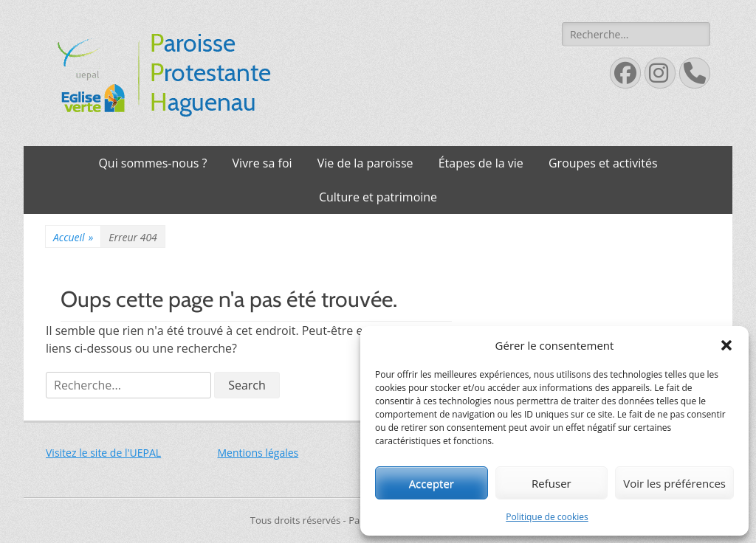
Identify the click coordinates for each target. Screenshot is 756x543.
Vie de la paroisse (365, 163)
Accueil (73, 237)
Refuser (551, 483)
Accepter (432, 483)
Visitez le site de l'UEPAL (103, 453)
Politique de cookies (547, 517)
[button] (726, 345)
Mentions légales (258, 453)
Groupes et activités (603, 163)
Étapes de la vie (481, 163)
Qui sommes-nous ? (152, 163)
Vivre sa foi (262, 163)
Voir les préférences (674, 483)
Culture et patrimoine (378, 197)
